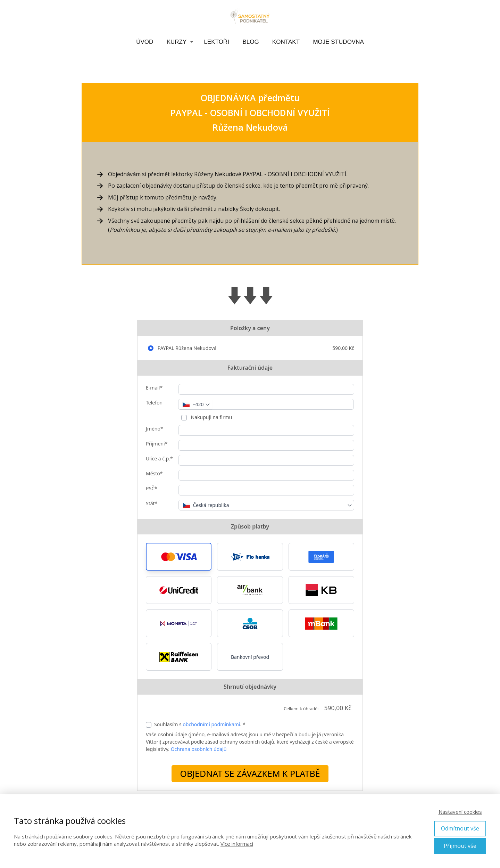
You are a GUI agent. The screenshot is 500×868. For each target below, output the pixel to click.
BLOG (251, 42)
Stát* (152, 503)
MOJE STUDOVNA (338, 42)
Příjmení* (157, 444)
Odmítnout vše (460, 828)
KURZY (177, 42)
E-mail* (154, 388)
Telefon (154, 403)
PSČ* (152, 488)
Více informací (237, 844)
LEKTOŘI (217, 42)
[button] (179, 557)
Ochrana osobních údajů (199, 749)
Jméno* (155, 429)
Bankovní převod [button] (250, 657)
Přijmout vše (460, 846)
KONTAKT (286, 42)
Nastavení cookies (460, 812)
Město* (154, 473)
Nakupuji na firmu (211, 417)
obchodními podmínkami (211, 724)
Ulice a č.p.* (159, 458)
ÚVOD (145, 42)
